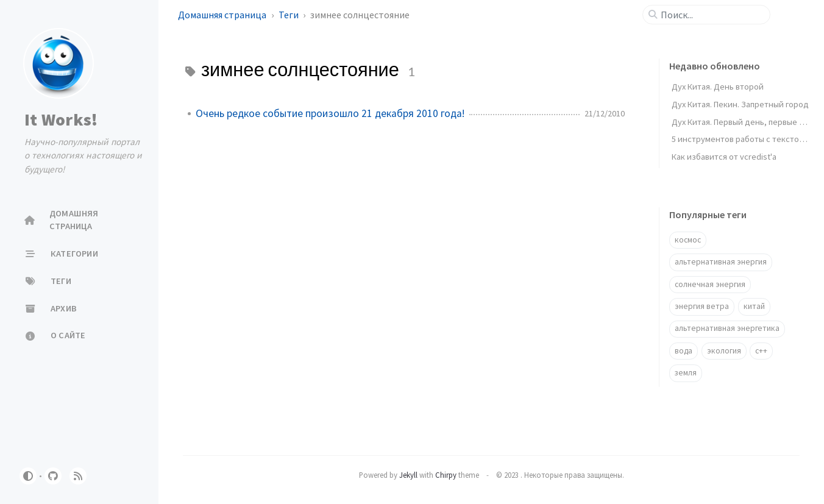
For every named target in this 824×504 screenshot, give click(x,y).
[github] (53, 476)
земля (686, 373)
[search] (711, 15)
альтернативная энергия (721, 262)
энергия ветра (702, 306)
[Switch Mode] (28, 476)
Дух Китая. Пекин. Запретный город (740, 104)
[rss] (78, 476)
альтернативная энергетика (727, 328)
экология (724, 351)
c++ (761, 351)
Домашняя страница (223, 15)
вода (684, 351)
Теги (289, 15)
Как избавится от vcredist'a (724, 157)
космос (688, 240)
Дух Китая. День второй (718, 87)
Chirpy (446, 475)
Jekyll (408, 475)
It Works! (61, 119)
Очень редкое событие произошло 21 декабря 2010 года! (330, 113)
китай (754, 306)
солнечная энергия (710, 284)
